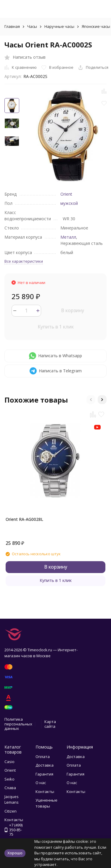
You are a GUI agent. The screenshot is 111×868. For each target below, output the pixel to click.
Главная (12, 26)
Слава (10, 788)
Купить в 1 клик (56, 327)
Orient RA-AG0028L (24, 519)
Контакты (45, 792)
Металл (68, 237)
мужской (69, 203)
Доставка (45, 765)
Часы (32, 26)
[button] (91, 400)
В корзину (73, 310)
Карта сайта (50, 724)
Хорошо (15, 853)
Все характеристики (24, 261)
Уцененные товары (46, 803)
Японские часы (96, 26)
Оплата (43, 757)
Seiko (9, 779)
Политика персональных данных (18, 724)
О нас (41, 783)
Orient (66, 194)
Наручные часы (59, 26)
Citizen (11, 811)
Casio (9, 762)
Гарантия (44, 774)
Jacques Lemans (12, 800)
